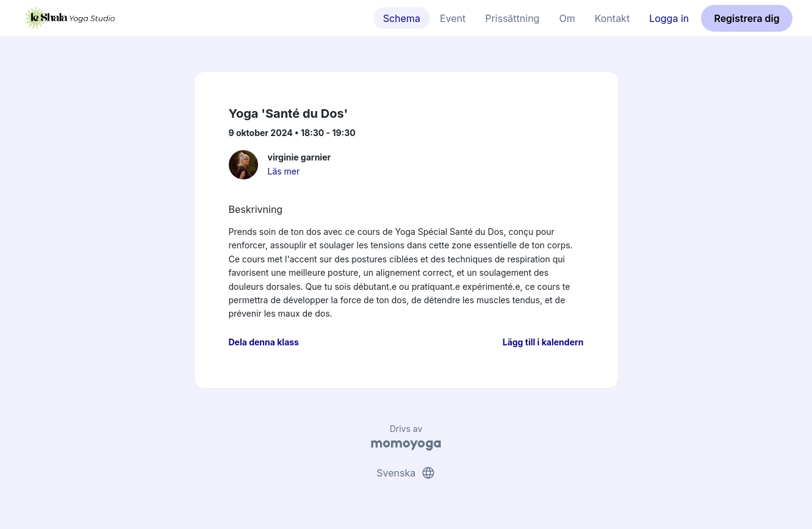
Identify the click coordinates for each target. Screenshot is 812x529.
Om (567, 18)
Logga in (669, 18)
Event (453, 18)
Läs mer (284, 171)
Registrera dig (746, 18)
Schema (402, 18)
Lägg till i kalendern (543, 342)
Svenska (406, 473)
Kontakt (612, 18)
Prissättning (512, 18)
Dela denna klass (264, 342)
